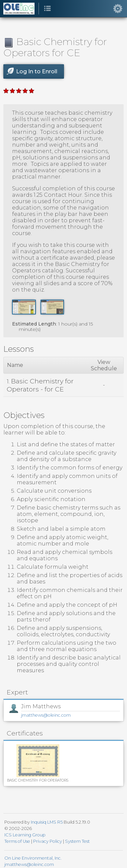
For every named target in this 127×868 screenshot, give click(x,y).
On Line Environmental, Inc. (33, 858)
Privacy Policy (48, 841)
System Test (77, 841)
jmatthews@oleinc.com (46, 715)
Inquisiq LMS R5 (47, 822)
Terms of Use (17, 841)
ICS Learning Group (25, 835)
